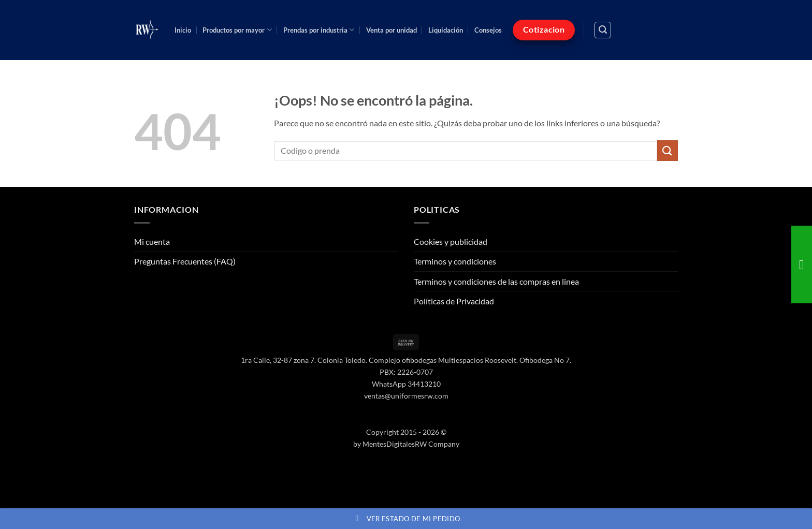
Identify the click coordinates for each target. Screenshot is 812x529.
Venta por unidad (392, 30)
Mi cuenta (152, 241)
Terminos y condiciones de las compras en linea (496, 281)
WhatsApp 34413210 (406, 384)
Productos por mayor (237, 30)
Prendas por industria (319, 30)
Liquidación (446, 30)
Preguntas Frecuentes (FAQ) (185, 261)
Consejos (488, 30)
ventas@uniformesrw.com (406, 396)
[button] (603, 30)
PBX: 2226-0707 (406, 372)
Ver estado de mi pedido (406, 519)
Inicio (183, 30)
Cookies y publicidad (451, 241)
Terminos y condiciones (455, 261)
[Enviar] (668, 150)
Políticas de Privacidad (454, 301)
